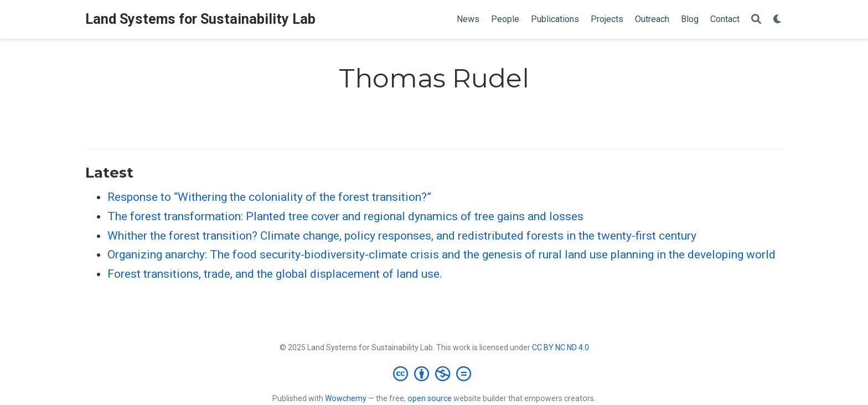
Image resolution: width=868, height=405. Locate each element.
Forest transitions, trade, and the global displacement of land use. (275, 274)
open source (430, 398)
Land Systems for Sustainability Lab (200, 19)
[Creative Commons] (434, 373)
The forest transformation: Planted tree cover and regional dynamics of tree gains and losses (345, 216)
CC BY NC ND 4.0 (560, 347)
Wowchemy (346, 398)
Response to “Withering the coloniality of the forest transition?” (269, 197)
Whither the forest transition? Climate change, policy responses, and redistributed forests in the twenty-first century (402, 236)
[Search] (756, 20)
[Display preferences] (778, 20)
